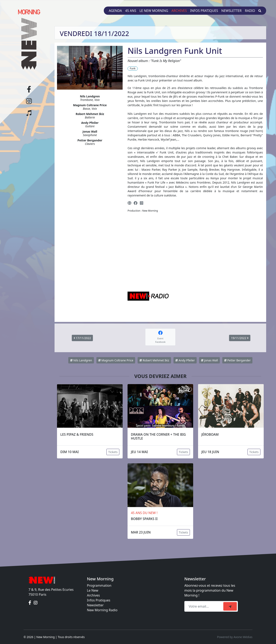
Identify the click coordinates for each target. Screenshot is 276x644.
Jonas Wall (209, 360)
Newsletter (231, 11)
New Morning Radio (102, 610)
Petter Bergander (237, 360)
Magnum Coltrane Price (116, 360)
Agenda (115, 11)
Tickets (113, 452)
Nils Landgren (81, 360)
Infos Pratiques (99, 600)
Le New (93, 590)
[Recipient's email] (204, 606)
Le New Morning (154, 11)
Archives (179, 11)
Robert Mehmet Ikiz (154, 360)
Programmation (99, 585)
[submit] (230, 606)
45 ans (131, 11)
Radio (250, 11)
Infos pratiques (204, 11)
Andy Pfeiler (185, 360)
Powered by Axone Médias (235, 637)
